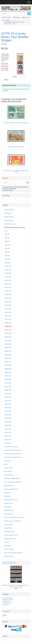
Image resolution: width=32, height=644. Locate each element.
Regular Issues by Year (10, 539)
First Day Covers (8, 468)
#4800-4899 (7, 401)
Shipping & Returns (8, 600)
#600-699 (7, 252)
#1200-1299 (7, 273)
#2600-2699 (7, 323)
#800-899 (7, 259)
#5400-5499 (7, 422)
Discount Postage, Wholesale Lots (13, 457)
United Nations (8, 546)
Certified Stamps (8, 220)
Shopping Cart (6, 611)
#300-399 (7, 241)
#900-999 (7, 263)
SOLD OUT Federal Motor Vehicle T (13, 553)
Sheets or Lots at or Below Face (12, 521)
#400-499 (7, 245)
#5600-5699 (7, 429)
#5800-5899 (7, 436)
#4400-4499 (7, 387)
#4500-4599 (7, 390)
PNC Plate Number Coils (10, 500)
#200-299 (7, 238)
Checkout (17, 17)
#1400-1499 (7, 280)
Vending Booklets (9, 556)
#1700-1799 (7, 291)
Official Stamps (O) (9, 486)
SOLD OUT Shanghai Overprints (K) (14, 517)
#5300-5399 (7, 418)
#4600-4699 (7, 394)
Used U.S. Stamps (9, 549)
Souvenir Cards (8, 528)
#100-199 (7, 234)
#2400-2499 (7, 316)
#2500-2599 (7, 319)
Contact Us (6, 605)
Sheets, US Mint (8, 524)
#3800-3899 (7, 365)
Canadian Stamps (9, 217)
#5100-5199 (7, 411)
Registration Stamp (9, 510)
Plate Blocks (7, 496)
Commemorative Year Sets (11, 447)
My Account (26, 17)
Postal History (8, 507)
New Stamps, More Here (9, 563)
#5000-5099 (7, 408)
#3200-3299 (7, 344)
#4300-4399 (7, 383)
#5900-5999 (7, 440)
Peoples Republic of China (11, 489)
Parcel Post (7, 493)
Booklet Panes (8, 213)
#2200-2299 (7, 309)
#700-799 (7, 256)
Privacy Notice (6, 601)
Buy (7, 80)
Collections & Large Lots (10, 224)
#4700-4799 (7, 397)
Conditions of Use (7, 603)
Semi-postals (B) (8, 514)
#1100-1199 (7, 270)
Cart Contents (7, 17)
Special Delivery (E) (9, 532)
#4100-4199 (7, 376)
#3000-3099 (7, 337)
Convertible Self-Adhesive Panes (13, 450)
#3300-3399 (7, 348)
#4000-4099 (7, 372)
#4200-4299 (7, 379)
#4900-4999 (7, 404)
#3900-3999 (7, 369)
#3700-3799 (7, 362)
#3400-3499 (7, 351)
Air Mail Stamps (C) (9, 210)
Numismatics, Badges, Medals (12, 478)
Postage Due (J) (8, 503)
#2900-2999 (7, 333)
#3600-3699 (7, 358)
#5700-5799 (7, 433)
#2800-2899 (7, 330)
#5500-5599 (7, 425)
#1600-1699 (7, 287)
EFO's (6, 464)
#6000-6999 (7, 443)
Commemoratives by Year (11, 535)
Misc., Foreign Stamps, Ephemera (13, 482)
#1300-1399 (7, 277)
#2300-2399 (7, 312)
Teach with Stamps (8, 598)
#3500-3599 (7, 355)
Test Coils (7, 542)
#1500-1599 (7, 284)
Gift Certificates (8, 471)
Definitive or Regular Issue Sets (12, 454)
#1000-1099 (7, 266)
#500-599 (7, 249)
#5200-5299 (7, 415)
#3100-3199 (7, 341)
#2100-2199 (7, 305)
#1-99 (6, 231)
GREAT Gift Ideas (9, 475)
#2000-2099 (7, 302)
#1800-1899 (7, 295)
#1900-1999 (7, 298)
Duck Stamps (7, 461)
